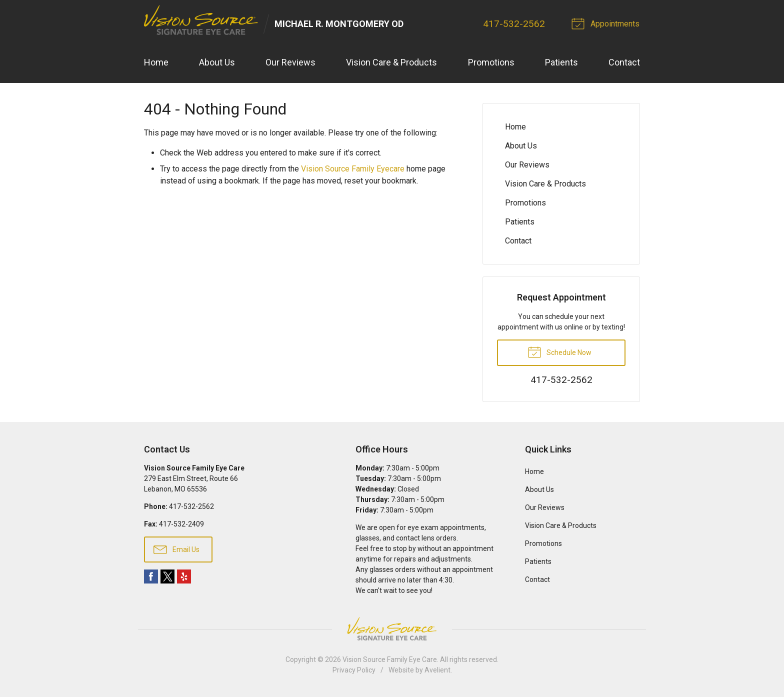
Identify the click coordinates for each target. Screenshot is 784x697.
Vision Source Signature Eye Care (392, 629)
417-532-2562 (515, 24)
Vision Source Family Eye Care (390, 660)
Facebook (151, 577)
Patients (561, 63)
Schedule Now (559, 352)
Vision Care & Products (391, 63)
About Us (217, 63)
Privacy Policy (354, 670)
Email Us (176, 549)
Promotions (491, 63)
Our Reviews (290, 63)
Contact (624, 63)
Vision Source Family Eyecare (353, 169)
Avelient (437, 670)
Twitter (167, 577)
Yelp (184, 577)
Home (156, 63)
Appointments (607, 23)
